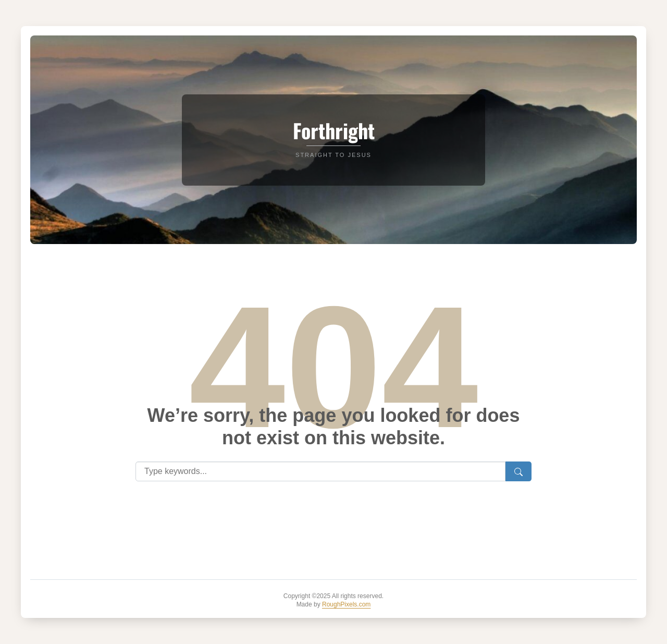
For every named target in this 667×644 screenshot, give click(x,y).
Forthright (334, 130)
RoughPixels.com (346, 604)
